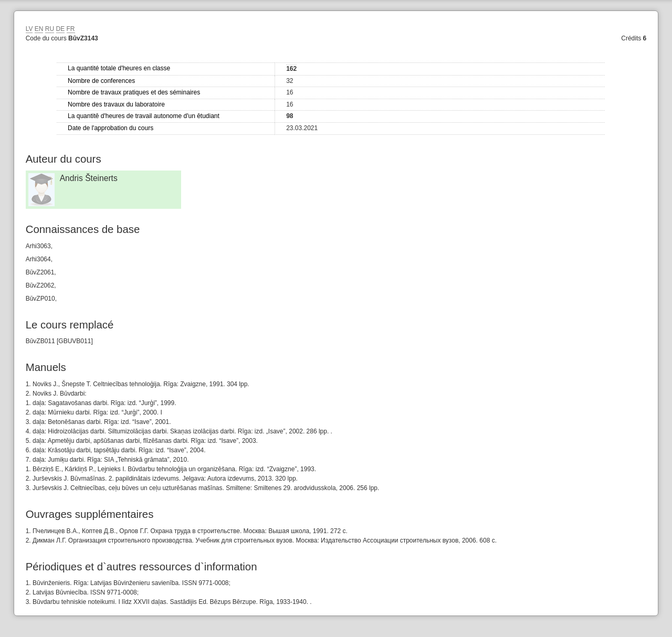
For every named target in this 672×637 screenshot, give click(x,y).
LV (29, 29)
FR (71, 29)
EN (39, 29)
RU (50, 29)
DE (61, 29)
